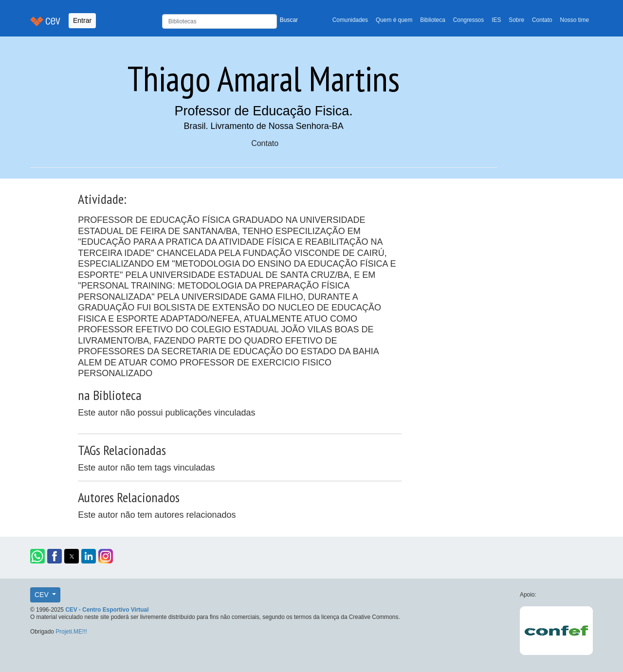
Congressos (468, 20)
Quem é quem (394, 20)
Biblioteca (433, 20)
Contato (542, 20)
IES (496, 20)
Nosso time (575, 20)
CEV (43, 595)
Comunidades (350, 20)
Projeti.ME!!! (71, 632)
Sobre (516, 20)
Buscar (289, 20)
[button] (37, 556)
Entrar (82, 20)
